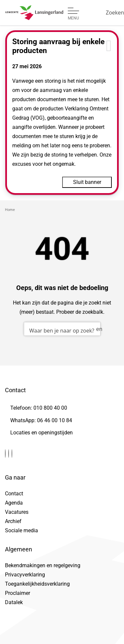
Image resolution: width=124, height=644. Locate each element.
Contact (14, 494)
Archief (13, 521)
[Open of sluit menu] (73, 14)
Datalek (14, 602)
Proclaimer (18, 593)
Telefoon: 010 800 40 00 (39, 408)
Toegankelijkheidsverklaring (37, 584)
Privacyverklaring (25, 575)
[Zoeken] (115, 13)
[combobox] (62, 329)
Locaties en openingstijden (41, 433)
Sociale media (21, 530)
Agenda (14, 503)
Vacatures (17, 512)
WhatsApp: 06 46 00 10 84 (41, 420)
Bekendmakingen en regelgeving (43, 565)
